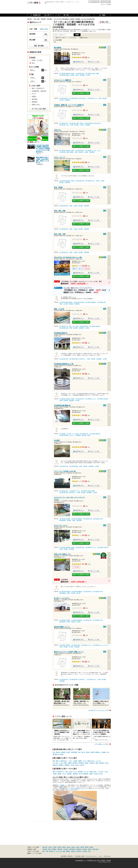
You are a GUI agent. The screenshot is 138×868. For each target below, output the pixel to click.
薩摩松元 (98, 752)
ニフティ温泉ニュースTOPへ (102, 744)
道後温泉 (79, 849)
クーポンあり (73, 38)
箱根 (49, 849)
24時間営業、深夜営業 (39, 91)
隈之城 (58, 752)
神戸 (89, 851)
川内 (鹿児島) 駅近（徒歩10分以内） (78, 98)
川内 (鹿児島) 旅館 (64, 328)
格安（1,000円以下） (62, 761)
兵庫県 (59, 847)
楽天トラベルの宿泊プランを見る (81, 93)
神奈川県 (45, 847)
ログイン (103, 4)
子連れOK (92, 763)
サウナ (70, 761)
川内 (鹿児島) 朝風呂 (64, 75)
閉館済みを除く (84, 38)
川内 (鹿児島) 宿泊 (80, 73)
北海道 (78, 847)
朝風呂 (70, 763)
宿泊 (54, 761)
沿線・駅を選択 (39, 46)
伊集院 (92, 752)
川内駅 (77, 75)
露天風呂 (75, 763)
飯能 (64, 851)
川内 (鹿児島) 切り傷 (98, 519)
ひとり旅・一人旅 (58, 763)
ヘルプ (100, 856)
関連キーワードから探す (35, 853)
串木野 (68, 752)
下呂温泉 (66, 849)
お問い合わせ (107, 856)
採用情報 (109, 861)
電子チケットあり (61, 38)
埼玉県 (50, 847)
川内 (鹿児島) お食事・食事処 (92, 73)
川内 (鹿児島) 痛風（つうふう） (67, 435)
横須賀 (51, 851)
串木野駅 (69, 520)
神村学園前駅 (62, 520)
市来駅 (74, 520)
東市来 (88, 752)
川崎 (47, 851)
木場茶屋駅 (82, 75)
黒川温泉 (84, 849)
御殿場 (68, 851)
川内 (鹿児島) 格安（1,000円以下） (77, 359)
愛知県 (87, 847)
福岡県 (91, 847)
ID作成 (109, 4)
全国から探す (44, 29)
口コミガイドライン (91, 856)
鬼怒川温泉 (95, 849)
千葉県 (55, 847)
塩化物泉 (101, 763)
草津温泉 (45, 849)
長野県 (82, 847)
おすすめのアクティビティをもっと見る (99, 710)
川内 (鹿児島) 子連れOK (103, 399)
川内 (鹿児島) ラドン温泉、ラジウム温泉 (69, 326)
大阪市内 (73, 851)
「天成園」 (62, 785)
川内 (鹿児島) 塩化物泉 (79, 302)
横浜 (44, 851)
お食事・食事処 (78, 761)
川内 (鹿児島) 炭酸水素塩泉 (66, 302)
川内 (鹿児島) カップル (91, 399)
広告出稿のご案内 (80, 856)
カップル (98, 761)
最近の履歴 (106, 2)
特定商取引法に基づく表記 (94, 861)
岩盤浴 (34, 96)
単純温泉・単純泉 (83, 763)
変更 (46, 34)
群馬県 (64, 847)
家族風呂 (86, 774)
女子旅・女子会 (75, 765)
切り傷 (82, 765)
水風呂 (65, 763)
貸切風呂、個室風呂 (64, 765)
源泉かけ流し (91, 761)
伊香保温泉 (72, 849)
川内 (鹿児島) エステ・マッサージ (101, 645)
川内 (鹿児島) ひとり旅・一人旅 (93, 151)
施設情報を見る (79, 62)
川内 (54, 752)
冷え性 (107, 763)
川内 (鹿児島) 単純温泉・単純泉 (67, 73)
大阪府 (73, 847)
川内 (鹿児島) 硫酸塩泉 (91, 302)
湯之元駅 (78, 593)
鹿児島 (62, 754)
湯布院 (90, 849)
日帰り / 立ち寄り (37, 60)
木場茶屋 (63, 752)
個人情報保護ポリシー (81, 861)
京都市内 (79, 851)
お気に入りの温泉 (94, 2)
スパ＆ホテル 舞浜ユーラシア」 (78, 788)
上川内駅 (88, 75)
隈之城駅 (72, 75)
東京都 (68, 847)
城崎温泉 (60, 849)
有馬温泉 (54, 849)
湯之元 (83, 752)
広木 (108, 752)
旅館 (97, 763)
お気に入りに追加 (95, 62)
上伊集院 (103, 752)
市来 (79, 752)
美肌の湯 (55, 765)
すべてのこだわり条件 (39, 109)
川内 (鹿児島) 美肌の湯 (95, 326)
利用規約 (103, 861)
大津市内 (85, 851)
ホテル (85, 761)
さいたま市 (59, 851)
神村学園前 (74, 752)
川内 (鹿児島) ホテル (92, 98)
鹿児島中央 (56, 754)
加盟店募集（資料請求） (67, 856)
